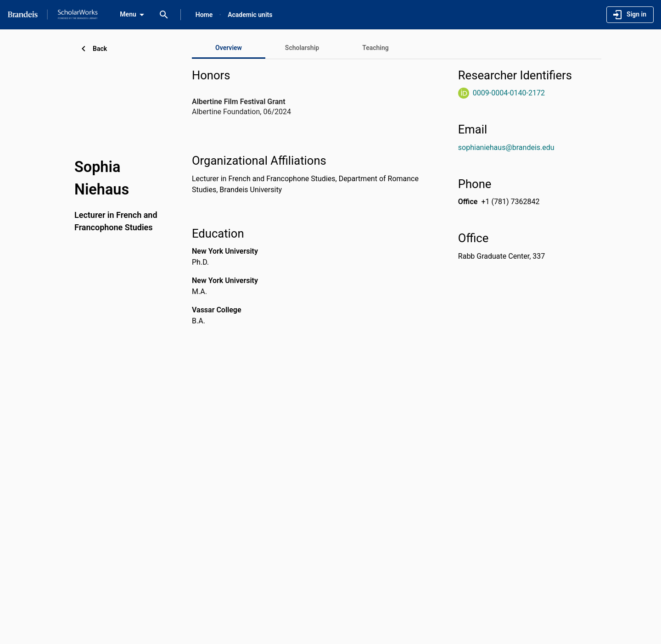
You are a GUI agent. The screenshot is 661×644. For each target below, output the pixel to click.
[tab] (302, 48)
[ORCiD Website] (464, 93)
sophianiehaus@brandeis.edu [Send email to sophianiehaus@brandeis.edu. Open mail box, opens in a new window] (506, 147)
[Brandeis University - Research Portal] (53, 14)
